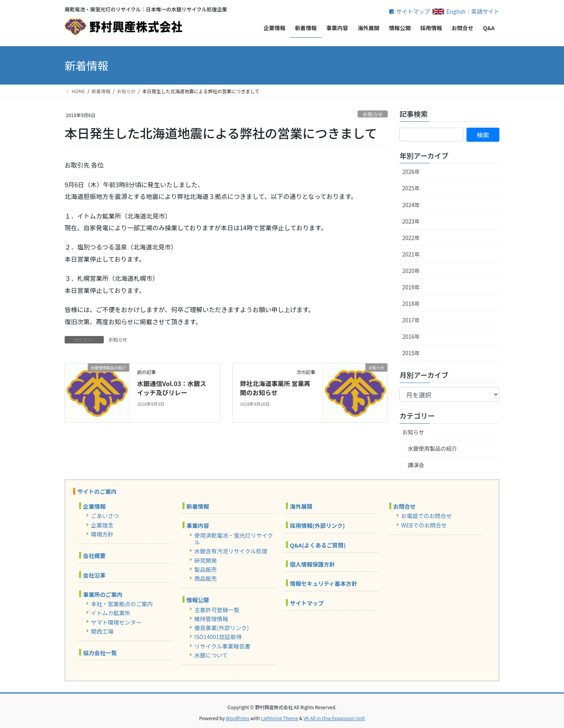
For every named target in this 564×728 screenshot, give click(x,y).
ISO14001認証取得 (218, 637)
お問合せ (405, 506)
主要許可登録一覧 (217, 610)
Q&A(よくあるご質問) (318, 545)
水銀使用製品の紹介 (432, 448)
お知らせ (373, 114)
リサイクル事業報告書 (222, 646)
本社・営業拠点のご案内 (122, 604)
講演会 (416, 465)
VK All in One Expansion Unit (334, 718)
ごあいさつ (105, 516)
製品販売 (206, 569)
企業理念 (102, 525)
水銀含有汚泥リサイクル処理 (231, 551)
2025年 (411, 188)
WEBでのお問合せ (424, 525)
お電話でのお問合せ (427, 516)
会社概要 (94, 555)
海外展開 (301, 506)
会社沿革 (94, 575)
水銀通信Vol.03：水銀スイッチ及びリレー (172, 388)
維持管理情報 (211, 619)
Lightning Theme (279, 718)
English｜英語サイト (473, 11)
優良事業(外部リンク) (221, 628)
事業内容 (198, 525)
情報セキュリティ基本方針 (324, 583)
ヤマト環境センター (116, 622)
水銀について (211, 655)
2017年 (411, 320)
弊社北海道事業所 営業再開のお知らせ (275, 388)
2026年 (411, 172)
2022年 (411, 238)
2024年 (411, 205)
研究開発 (206, 560)
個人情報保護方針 (312, 564)
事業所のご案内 (103, 594)
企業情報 (94, 506)
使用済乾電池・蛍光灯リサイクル (234, 538)
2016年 (411, 336)
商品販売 (206, 578)
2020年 (411, 271)
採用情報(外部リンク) (317, 525)
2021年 (411, 254)
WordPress (238, 718)
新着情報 (198, 506)
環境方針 (102, 534)
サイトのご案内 (97, 491)
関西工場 (102, 631)
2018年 (411, 303)
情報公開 (198, 600)
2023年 (411, 221)
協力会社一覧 (100, 653)
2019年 (411, 287)
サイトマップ (413, 11)
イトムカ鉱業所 (111, 613)
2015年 (411, 353)
